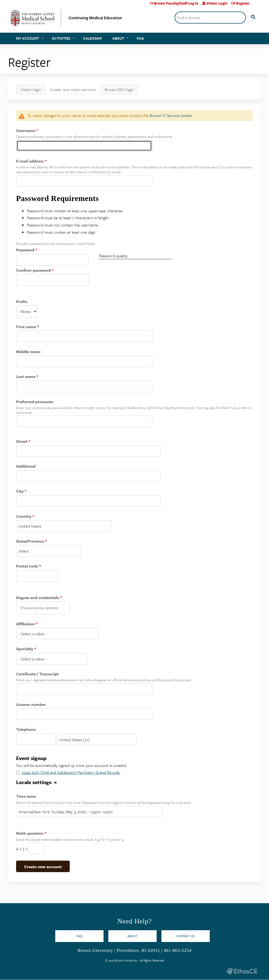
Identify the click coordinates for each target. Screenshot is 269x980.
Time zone (26, 796)
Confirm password (33, 270)
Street (22, 441)
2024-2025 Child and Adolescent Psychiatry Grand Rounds (71, 772)
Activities (61, 38)
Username (26, 130)
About (118, 38)
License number (31, 704)
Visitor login (31, 89)
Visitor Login (217, 3)
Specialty (25, 649)
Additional (26, 466)
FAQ (140, 38)
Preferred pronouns (35, 402)
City (20, 491)
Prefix (22, 301)
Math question (30, 833)
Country (24, 516)
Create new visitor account (75, 90)
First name (26, 327)
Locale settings (34, 782)
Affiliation (25, 624)
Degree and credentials (38, 597)
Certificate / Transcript (37, 674)
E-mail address (30, 161)
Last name (26, 376)
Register (243, 3)
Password (25, 250)
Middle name (28, 351)
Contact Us (186, 936)
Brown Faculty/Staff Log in (176, 3)
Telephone (26, 729)
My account (28, 38)
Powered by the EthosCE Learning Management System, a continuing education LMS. (242, 971)
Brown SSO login (119, 89)
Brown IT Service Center (171, 115)
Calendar (92, 38)
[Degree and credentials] (44, 608)
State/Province (30, 541)
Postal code (27, 566)
